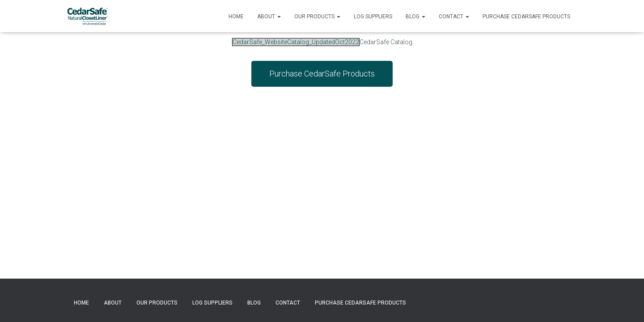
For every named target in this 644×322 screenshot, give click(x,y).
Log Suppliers (373, 17)
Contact (454, 17)
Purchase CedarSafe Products (526, 17)
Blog (415, 17)
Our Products (317, 17)
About (269, 17)
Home (236, 17)
